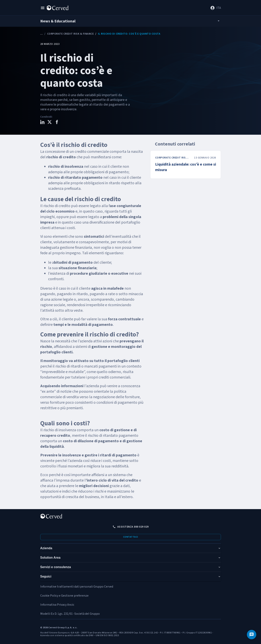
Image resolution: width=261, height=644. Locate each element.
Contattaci (131, 537)
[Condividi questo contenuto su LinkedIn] (42, 123)
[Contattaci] (252, 635)
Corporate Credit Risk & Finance (71, 34)
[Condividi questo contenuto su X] (50, 123)
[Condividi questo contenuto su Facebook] (57, 123)
